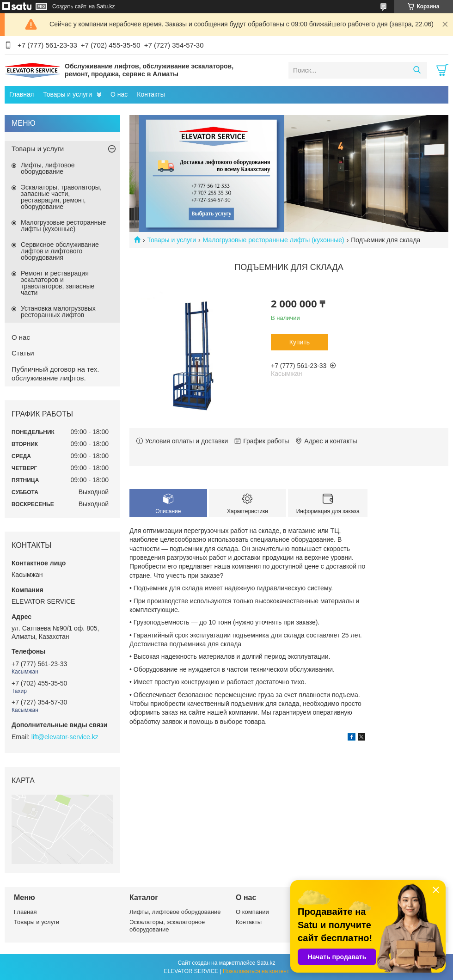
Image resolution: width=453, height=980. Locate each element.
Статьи (23, 353)
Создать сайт (69, 6)
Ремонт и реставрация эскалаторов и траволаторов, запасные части (58, 283)
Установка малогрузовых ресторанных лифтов (58, 312)
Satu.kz (266, 963)
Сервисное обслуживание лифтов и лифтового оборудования (60, 251)
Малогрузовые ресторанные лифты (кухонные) (274, 240)
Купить (300, 342)
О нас (119, 94)
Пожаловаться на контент (256, 971)
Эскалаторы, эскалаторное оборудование (167, 926)
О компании (252, 912)
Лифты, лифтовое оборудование (48, 168)
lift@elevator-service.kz (65, 737)
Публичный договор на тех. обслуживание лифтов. (55, 374)
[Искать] (417, 70)
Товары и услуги (67, 94)
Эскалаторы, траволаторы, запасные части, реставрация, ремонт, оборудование (61, 197)
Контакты (151, 94)
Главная (21, 94)
